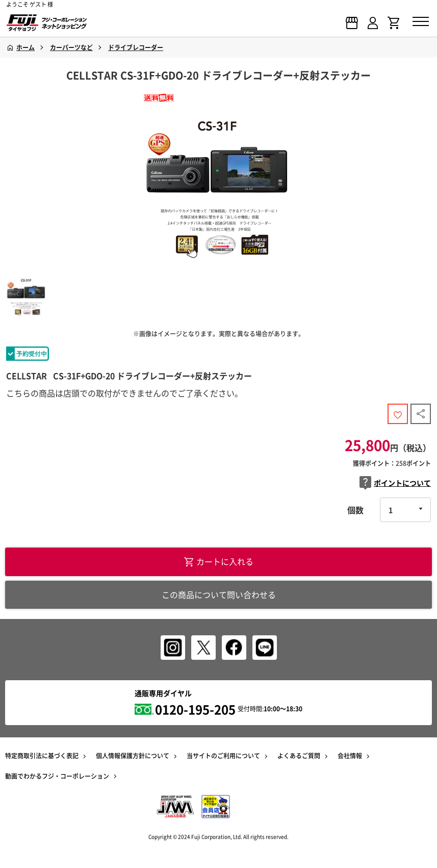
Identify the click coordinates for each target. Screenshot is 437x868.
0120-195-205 (195, 709)
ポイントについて (395, 483)
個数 (355, 510)
